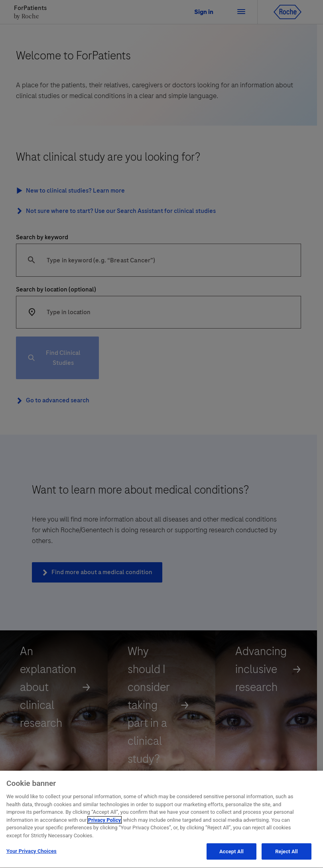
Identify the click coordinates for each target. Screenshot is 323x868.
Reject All (287, 853)
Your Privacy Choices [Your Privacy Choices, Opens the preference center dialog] (32, 853)
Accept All (231, 853)
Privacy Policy (104, 822)
